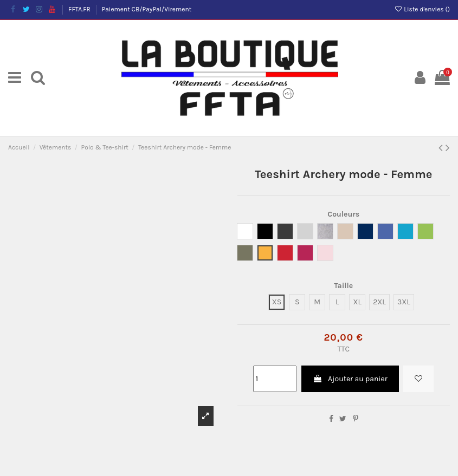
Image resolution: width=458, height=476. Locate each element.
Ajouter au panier (350, 379)
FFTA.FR (80, 9)
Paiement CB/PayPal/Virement (147, 9)
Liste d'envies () (422, 9)
